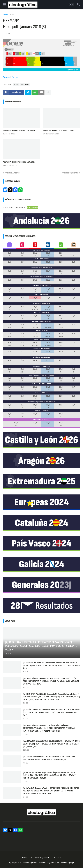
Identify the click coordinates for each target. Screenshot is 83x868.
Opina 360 (37, 366)
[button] (4, 5)
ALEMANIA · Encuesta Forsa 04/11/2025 (59, 130)
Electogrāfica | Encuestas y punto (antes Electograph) (50, 863)
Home (25, 857)
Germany (25, 84)
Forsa (13, 15)
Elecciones (37, 420)
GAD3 (37, 393)
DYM (37, 330)
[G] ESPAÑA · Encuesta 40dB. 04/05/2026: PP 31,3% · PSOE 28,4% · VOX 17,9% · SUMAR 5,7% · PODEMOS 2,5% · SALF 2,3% (50, 758)
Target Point (36, 321)
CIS (36, 295)
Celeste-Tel (37, 384)
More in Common (37, 277)
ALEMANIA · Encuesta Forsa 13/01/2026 (19, 130)
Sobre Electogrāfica (40, 857)
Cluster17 (36, 357)
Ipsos (36, 312)
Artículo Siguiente (70, 173)
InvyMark (37, 348)
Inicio (5, 15)
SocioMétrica (36, 286)
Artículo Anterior (12, 173)
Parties (15, 77)
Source (6, 77)
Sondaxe (37, 411)
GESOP (36, 339)
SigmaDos (36, 250)
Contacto (56, 857)
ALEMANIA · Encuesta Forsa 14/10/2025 (19, 162)
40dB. (37, 259)
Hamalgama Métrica (37, 375)
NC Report (36, 304)
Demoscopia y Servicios (36, 402)
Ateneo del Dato (36, 268)
